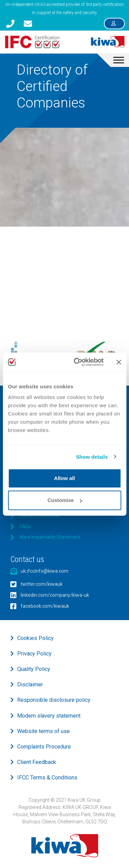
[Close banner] (119, 362)
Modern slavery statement (49, 716)
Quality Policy (34, 669)
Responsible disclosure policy (54, 700)
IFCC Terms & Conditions (47, 778)
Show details (92, 456)
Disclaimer (30, 684)
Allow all (64, 478)
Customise (65, 500)
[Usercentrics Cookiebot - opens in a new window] (77, 362)
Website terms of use (44, 731)
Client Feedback (37, 762)
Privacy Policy (34, 654)
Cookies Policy (35, 638)
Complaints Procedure (44, 747)
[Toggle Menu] (119, 60)
